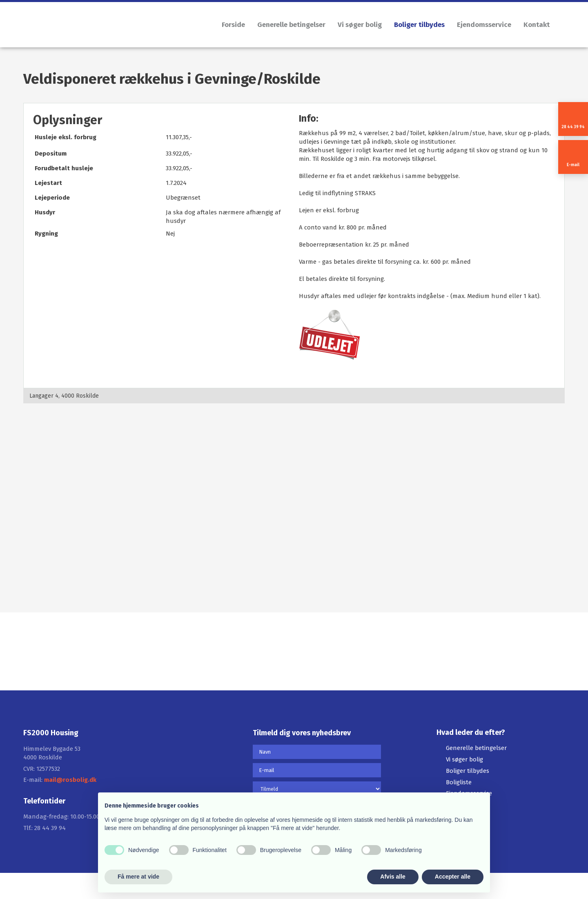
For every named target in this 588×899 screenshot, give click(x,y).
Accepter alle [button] (453, 877)
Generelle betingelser (291, 25)
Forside (233, 25)
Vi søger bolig (360, 25)
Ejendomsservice (484, 25)
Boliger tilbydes (419, 25)
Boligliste (459, 782)
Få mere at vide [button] (138, 877)
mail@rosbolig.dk (70, 780)
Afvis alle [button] (393, 877)
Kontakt (537, 25)
